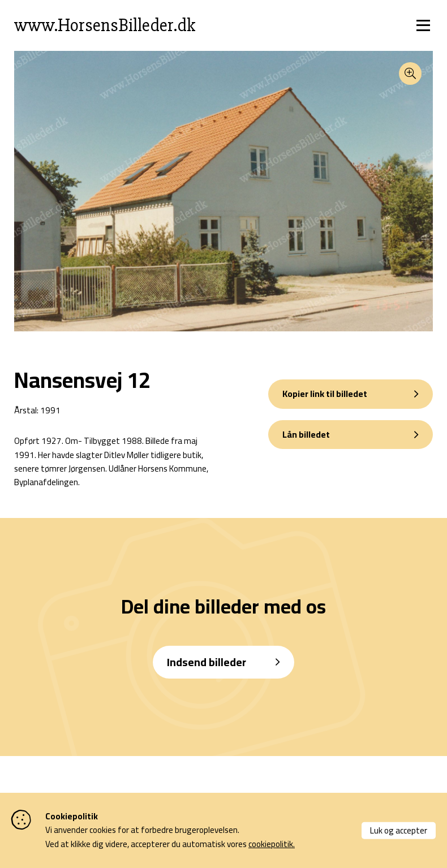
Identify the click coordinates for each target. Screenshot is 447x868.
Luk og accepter (399, 830)
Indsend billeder (207, 662)
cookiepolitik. (272, 844)
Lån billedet (306, 434)
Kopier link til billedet (325, 394)
